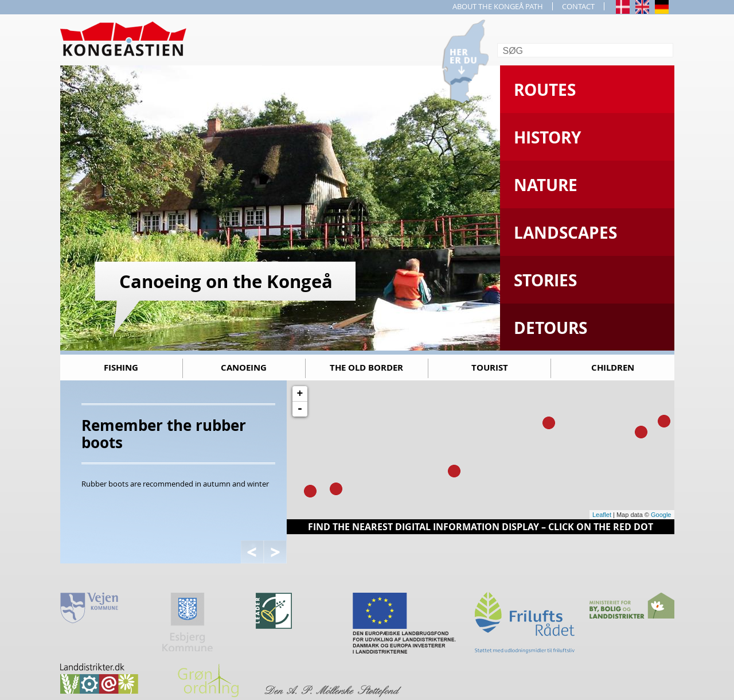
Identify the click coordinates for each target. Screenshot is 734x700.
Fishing (121, 367)
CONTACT (578, 6)
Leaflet (602, 515)
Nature (546, 185)
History (547, 137)
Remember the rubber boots (164, 434)
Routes (545, 90)
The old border (366, 367)
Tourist (490, 367)
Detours (550, 328)
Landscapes (565, 233)
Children (613, 367)
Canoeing (244, 367)
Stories (545, 280)
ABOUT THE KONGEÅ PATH (498, 6)
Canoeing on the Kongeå (226, 281)
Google (661, 515)
